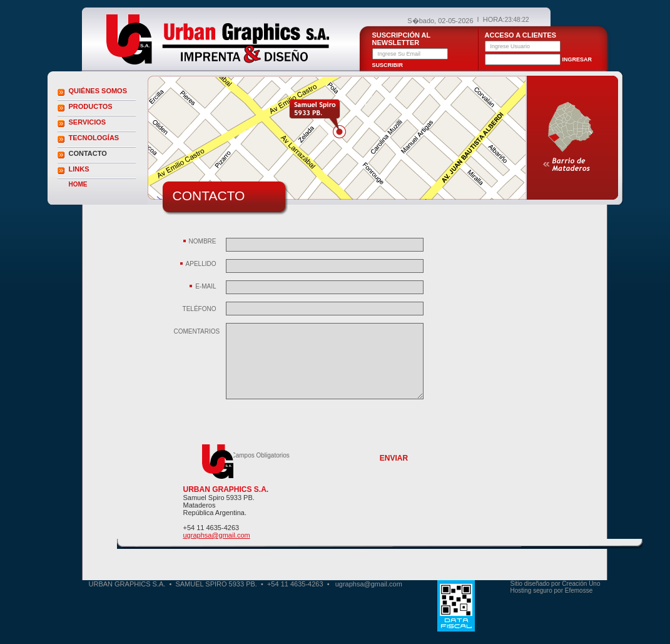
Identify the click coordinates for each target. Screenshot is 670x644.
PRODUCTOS (91, 106)
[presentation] (321, 427)
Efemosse (579, 590)
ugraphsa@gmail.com (217, 535)
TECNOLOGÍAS (94, 138)
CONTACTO (88, 153)
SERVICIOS (88, 122)
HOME (78, 184)
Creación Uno (581, 584)
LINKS (79, 169)
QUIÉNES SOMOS (98, 91)
